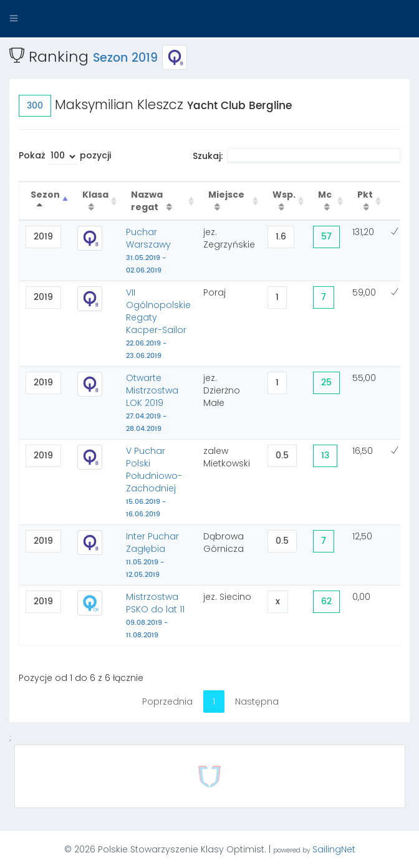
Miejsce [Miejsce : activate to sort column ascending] (226, 195)
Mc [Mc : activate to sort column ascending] (325, 195)
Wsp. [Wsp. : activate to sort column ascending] (284, 195)
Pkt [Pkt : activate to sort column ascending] (365, 195)
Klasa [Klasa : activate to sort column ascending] (95, 195)
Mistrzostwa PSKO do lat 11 (155, 615)
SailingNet (334, 849)
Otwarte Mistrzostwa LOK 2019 (152, 403)
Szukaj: (296, 156)
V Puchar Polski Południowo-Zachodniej (154, 482)
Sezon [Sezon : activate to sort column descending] (45, 195)
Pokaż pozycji (65, 157)
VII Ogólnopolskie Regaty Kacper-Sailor (158, 324)
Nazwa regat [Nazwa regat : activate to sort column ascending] (147, 201)
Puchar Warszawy (148, 251)
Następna (257, 702)
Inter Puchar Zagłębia (152, 555)
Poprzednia (167, 702)
